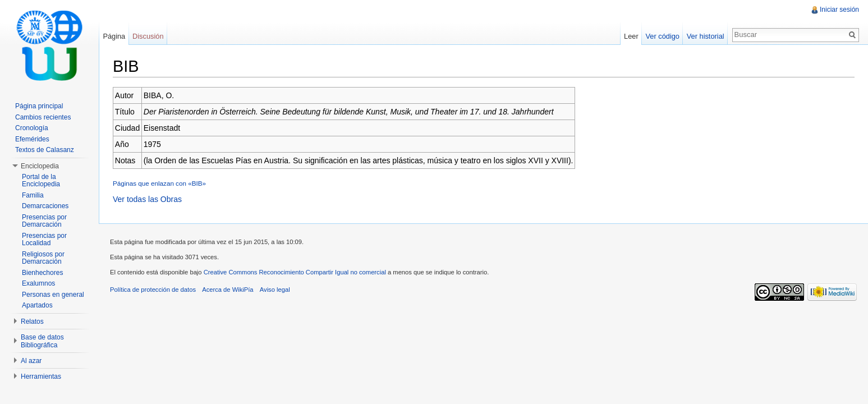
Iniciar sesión (839, 10)
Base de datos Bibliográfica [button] (42, 341)
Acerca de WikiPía (228, 290)
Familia (33, 195)
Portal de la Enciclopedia (41, 181)
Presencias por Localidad (44, 240)
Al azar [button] (31, 361)
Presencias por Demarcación (44, 221)
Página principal (39, 106)
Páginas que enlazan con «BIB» (159, 183)
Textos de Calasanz (45, 150)
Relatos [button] (32, 322)
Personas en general (53, 295)
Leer (631, 36)
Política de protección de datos (153, 290)
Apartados (37, 305)
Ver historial (706, 36)
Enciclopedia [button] (40, 166)
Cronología (32, 128)
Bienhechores (42, 273)
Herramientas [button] (41, 377)
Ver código (662, 36)
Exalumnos (38, 283)
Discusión (148, 36)
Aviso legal (275, 290)
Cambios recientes (43, 117)
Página (114, 36)
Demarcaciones (45, 206)
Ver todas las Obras (147, 199)
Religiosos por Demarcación (43, 258)
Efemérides (32, 139)
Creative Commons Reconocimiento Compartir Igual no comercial (295, 272)
